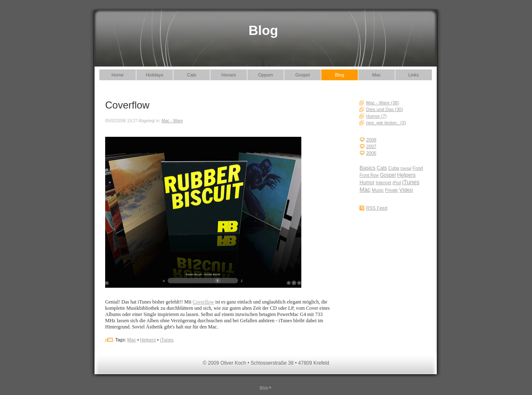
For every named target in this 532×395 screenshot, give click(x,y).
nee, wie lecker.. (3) (386, 123)
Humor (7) (377, 116)
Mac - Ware (172, 121)
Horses (229, 75)
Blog (340, 75)
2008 (371, 140)
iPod (397, 183)
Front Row (369, 175)
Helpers (406, 175)
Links (414, 75)
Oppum (266, 75)
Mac (377, 75)
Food (418, 168)
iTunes (411, 182)
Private (391, 190)
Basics (367, 168)
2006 (371, 153)
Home (117, 75)
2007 (371, 146)
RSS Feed (377, 208)
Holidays (155, 75)
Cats (192, 75)
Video (406, 190)
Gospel (303, 75)
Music (378, 190)
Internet (383, 183)
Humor (367, 183)
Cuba (394, 168)
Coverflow (203, 302)
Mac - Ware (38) (383, 103)
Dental (406, 168)
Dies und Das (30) (385, 109)
